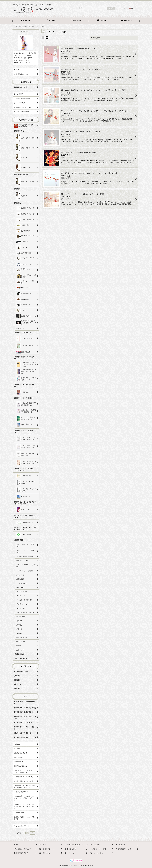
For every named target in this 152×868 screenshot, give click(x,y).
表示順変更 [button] (96, 38)
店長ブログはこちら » (23, 63)
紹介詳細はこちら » (22, 60)
